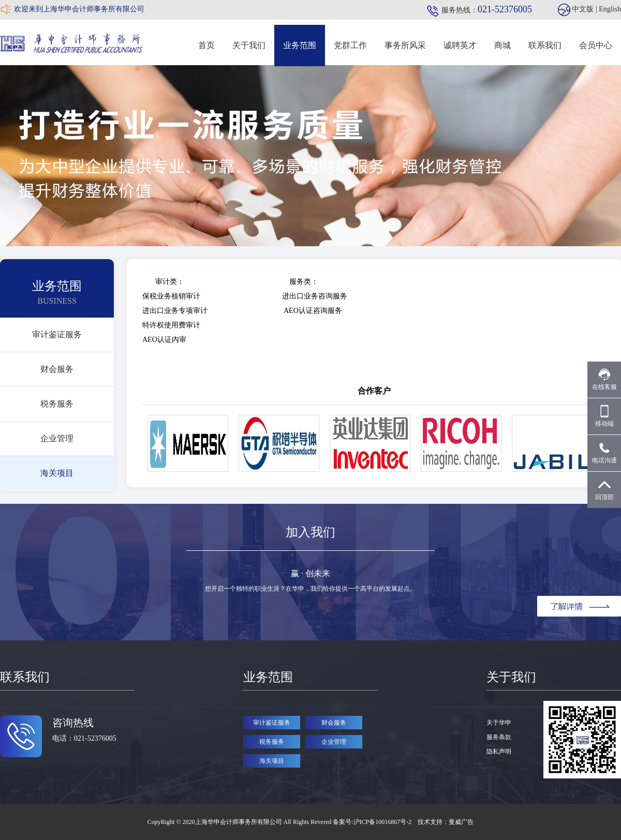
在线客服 (604, 379)
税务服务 (57, 404)
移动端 (604, 416)
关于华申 (499, 723)
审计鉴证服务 (57, 334)
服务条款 (499, 737)
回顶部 (604, 490)
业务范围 (300, 45)
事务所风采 (405, 45)
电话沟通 (604, 453)
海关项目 (57, 473)
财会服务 (57, 369)
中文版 (583, 9)
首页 (206, 45)
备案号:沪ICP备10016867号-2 (373, 822)
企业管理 (57, 438)
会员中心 (596, 45)
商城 (502, 45)
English (610, 9)
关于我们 (249, 45)
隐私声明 (499, 752)
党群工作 (350, 45)
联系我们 (545, 45)
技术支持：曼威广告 (446, 822)
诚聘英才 (460, 45)
